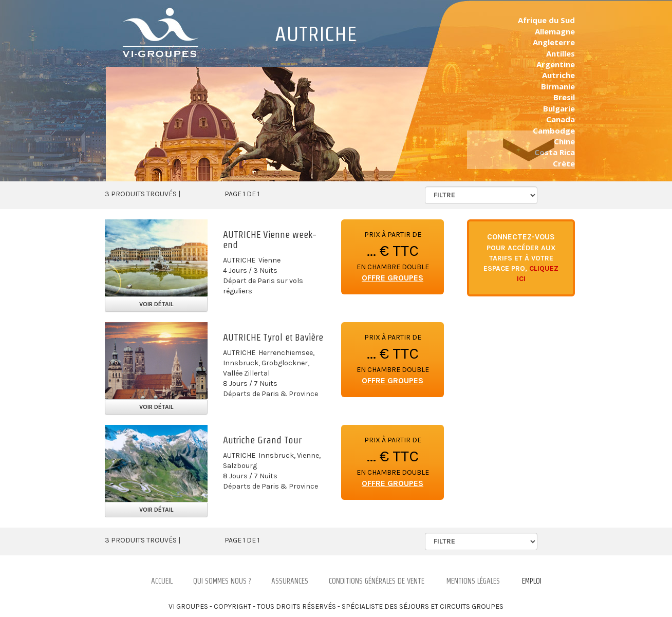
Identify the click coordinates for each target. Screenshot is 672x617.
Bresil (564, 97)
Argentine (556, 64)
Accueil (162, 581)
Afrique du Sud (546, 20)
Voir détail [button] (156, 304)
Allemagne (555, 31)
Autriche (558, 75)
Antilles (561, 53)
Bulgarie (559, 108)
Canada (561, 119)
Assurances (290, 581)
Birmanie (558, 86)
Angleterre (554, 42)
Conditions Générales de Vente (377, 581)
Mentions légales (473, 581)
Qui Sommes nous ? (222, 581)
